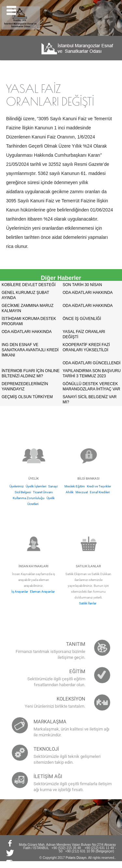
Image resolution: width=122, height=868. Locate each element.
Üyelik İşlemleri (36, 486)
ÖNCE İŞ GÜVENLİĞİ (82, 319)
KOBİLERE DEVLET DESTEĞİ (29, 285)
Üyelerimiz (17, 486)
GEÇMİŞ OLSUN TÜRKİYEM (27, 397)
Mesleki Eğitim (75, 486)
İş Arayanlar (20, 592)
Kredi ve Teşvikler (99, 486)
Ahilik (70, 492)
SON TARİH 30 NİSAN (82, 285)
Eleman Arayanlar (42, 592)
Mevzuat (82, 492)
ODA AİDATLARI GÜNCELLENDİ (92, 363)
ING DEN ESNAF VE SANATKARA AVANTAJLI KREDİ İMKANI (30, 350)
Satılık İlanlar (88, 603)
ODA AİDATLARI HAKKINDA (88, 293)
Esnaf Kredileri (100, 492)
